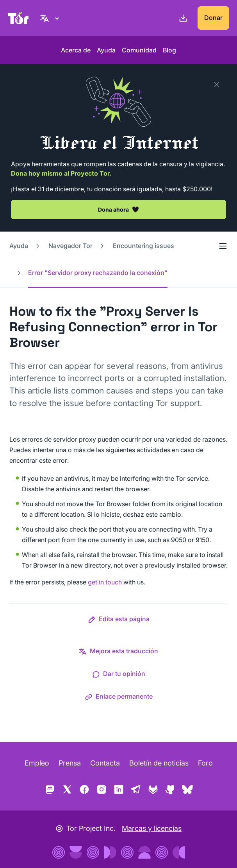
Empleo (37, 763)
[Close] (217, 84)
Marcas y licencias (152, 828)
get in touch (105, 582)
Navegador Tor (70, 246)
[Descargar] (182, 18)
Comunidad (139, 50)
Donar (213, 18)
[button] (119, 620)
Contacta (105, 763)
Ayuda (106, 50)
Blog (169, 50)
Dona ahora (118, 209)
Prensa (70, 763)
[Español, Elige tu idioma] (51, 18)
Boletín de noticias (159, 763)
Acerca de (76, 50)
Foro (205, 763)
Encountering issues (143, 246)
